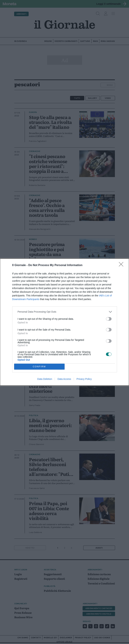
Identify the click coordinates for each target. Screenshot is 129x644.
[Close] (122, 265)
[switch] (109, 319)
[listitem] (65, 312)
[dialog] (64, 322)
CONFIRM (39, 367)
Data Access (64, 379)
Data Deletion (45, 379)
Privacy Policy (84, 379)
